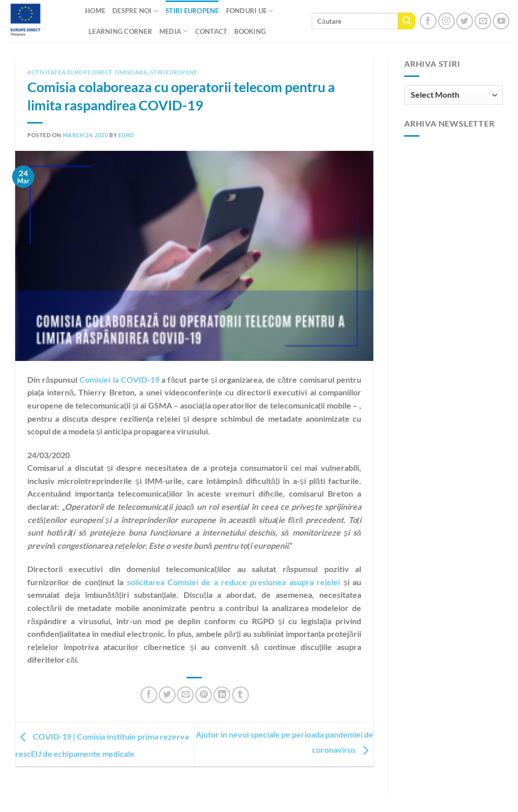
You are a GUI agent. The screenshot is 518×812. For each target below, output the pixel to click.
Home (95, 11)
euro (126, 135)
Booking (250, 31)
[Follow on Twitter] (465, 21)
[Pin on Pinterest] (204, 695)
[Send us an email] (483, 21)
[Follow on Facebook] (428, 21)
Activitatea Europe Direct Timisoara (88, 72)
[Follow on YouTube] (501, 21)
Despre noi (135, 11)
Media (174, 31)
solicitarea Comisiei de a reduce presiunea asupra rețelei (234, 582)
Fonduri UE (250, 11)
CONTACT (211, 31)
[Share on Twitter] (167, 695)
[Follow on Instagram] (446, 21)
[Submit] (407, 21)
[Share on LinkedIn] (222, 695)
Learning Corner (120, 31)
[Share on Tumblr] (241, 695)
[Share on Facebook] (149, 695)
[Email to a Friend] (185, 695)
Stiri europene (174, 72)
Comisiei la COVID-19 (119, 379)
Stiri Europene (192, 11)
